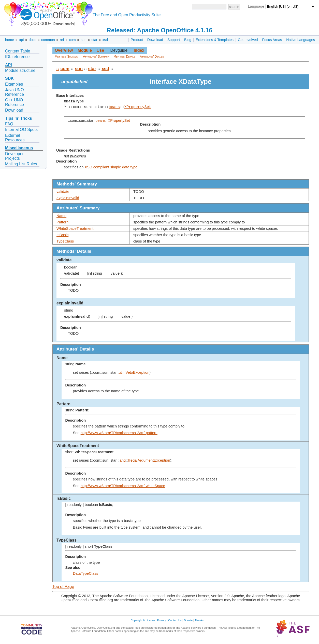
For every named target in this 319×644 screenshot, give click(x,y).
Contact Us (175, 620)
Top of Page (63, 587)
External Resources (15, 138)
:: (58, 69)
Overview (64, 50)
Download (155, 40)
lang (122, 460)
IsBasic (62, 235)
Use (100, 50)
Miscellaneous (19, 148)
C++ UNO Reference (14, 102)
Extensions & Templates (215, 40)
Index (139, 50)
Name (61, 216)
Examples (14, 84)
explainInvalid (68, 198)
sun (84, 40)
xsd (105, 40)
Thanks (199, 620)
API (9, 65)
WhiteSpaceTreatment (75, 229)
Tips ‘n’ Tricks (19, 118)
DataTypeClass (86, 573)
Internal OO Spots (21, 130)
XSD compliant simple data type (111, 167)
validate (63, 192)
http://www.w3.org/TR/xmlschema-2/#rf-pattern (119, 433)
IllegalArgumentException (149, 460)
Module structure (20, 70)
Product (137, 40)
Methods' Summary (66, 57)
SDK (9, 78)
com (72, 40)
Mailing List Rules (21, 164)
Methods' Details (125, 57)
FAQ (9, 124)
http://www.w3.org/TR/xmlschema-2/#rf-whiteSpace (123, 486)
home (10, 40)
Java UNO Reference (14, 92)
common (48, 40)
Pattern (62, 222)
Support (174, 40)
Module (85, 50)
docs (33, 40)
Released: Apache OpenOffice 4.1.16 (159, 30)
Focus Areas (272, 40)
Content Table (18, 51)
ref (62, 40)
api (21, 40)
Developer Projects (14, 156)
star (94, 40)
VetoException (137, 372)
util (121, 372)
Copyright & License (143, 620)
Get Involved (248, 40)
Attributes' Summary (96, 57)
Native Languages (301, 40)
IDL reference (17, 57)
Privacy (162, 620)
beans (114, 107)
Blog (188, 40)
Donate (188, 620)
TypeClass (65, 241)
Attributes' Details (152, 57)
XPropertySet (138, 107)
